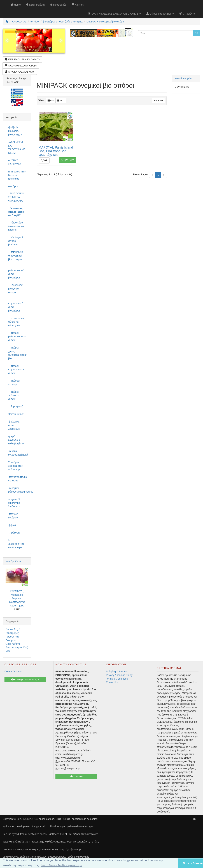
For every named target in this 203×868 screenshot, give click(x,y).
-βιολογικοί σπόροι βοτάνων (16, 241)
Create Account (13, 671)
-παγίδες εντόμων (13, 516)
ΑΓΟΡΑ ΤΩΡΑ (68, 160)
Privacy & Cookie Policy (119, 675)
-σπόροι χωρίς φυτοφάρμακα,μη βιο (18, 353)
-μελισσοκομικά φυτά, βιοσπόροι (16, 272)
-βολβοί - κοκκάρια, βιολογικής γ (15, 131)
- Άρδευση (14, 533)
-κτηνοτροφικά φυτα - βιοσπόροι (16, 305)
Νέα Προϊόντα (13, 561)
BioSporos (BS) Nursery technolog (17, 175)
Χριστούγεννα (16, 414)
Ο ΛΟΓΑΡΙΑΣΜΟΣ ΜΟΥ (20, 72)
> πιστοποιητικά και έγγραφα (16, 544)
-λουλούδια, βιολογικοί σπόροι (16, 289)
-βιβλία (12, 525)
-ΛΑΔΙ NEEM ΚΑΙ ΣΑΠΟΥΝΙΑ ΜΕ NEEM (17, 147)
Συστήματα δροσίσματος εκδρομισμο (15, 466)
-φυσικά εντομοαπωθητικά (18, 453)
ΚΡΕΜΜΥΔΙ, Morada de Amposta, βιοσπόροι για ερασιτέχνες (17, 598)
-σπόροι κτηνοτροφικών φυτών (17, 370)
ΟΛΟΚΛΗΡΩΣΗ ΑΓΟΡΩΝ (21, 66)
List (51, 101)
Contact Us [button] (76, 777)
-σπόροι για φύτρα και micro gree (16, 322)
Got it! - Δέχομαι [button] (193, 863)
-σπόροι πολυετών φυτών (14, 395)
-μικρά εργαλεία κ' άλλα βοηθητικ (16, 440)
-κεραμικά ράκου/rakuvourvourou (18, 490)
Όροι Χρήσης (13, 644)
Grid (61, 101)
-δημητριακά (16, 407)
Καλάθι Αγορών (183, 79)
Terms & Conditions (117, 679)
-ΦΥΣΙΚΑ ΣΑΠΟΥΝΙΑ (15, 162)
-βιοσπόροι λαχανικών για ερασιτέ (16, 226)
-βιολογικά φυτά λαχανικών (14, 425)
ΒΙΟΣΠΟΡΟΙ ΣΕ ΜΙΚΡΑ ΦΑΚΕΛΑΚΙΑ (16, 197)
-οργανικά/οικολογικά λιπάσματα (14, 503)
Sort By (158, 101)
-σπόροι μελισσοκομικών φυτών (17, 336)
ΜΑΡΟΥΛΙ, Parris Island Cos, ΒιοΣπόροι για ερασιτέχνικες (56, 151)
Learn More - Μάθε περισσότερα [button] (61, 865)
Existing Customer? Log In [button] (25, 680)
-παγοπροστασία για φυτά (18, 479)
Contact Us (112, 682)
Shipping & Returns (117, 671)
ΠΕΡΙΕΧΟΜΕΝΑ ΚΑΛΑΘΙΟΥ (23, 59)
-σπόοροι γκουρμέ (14, 382)
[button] (171, 863)
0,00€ (44, 160)
